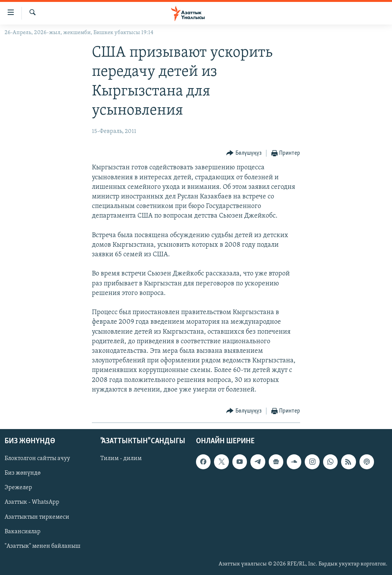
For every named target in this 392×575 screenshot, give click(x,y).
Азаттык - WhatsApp (32, 503)
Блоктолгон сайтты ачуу (37, 459)
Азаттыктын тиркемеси (37, 517)
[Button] (244, 153)
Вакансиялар (23, 532)
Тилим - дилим (121, 459)
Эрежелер (18, 488)
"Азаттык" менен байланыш (42, 546)
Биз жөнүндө (23, 473)
